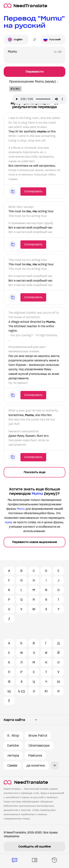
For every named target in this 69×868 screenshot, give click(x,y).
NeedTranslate (25, 6)
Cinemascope (39, 746)
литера (13, 755)
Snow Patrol (38, 736)
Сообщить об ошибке (35, 847)
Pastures (35, 755)
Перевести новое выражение (35, 542)
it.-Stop (13, 736)
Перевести (35, 72)
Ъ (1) (21, 691)
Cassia (12, 765)
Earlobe (13, 746)
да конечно (36, 765)
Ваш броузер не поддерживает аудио (40, 99)
